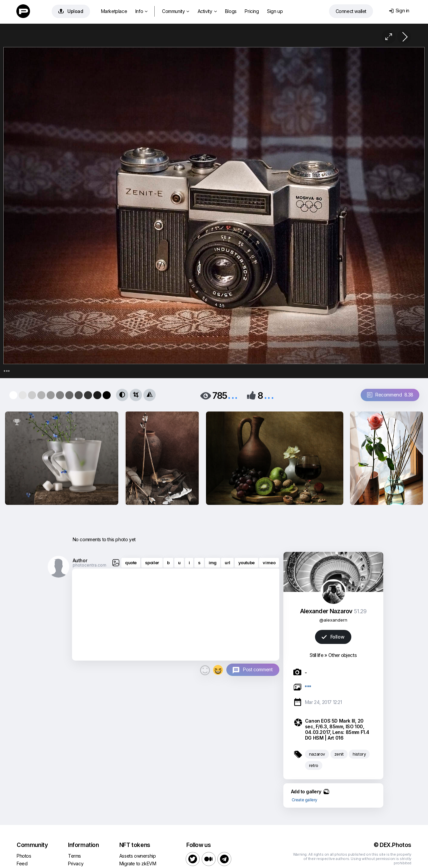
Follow (333, 637)
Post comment (258, 669)
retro (314, 765)
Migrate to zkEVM (138, 863)
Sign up (275, 11)
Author (80, 560)
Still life (316, 655)
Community (176, 11)
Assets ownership (138, 856)
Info (141, 11)
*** (308, 687)
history (359, 754)
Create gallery (304, 800)
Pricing (252, 11)
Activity (207, 11)
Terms (74, 856)
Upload (71, 11)
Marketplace (114, 11)
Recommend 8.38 (390, 395)
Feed (22, 863)
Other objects (342, 655)
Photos (24, 856)
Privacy (76, 863)
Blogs (231, 11)
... (233, 395)
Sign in (399, 11)
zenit (339, 754)
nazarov (317, 754)
